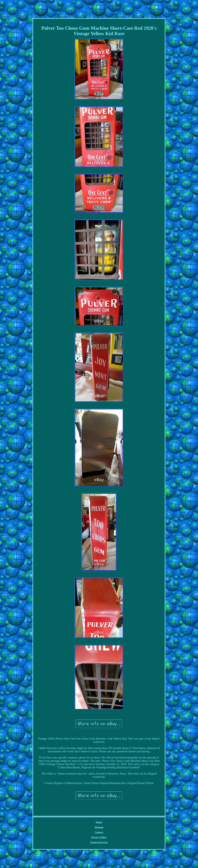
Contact (99, 832)
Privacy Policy (99, 837)
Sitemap (99, 827)
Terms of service (99, 842)
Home (99, 822)
